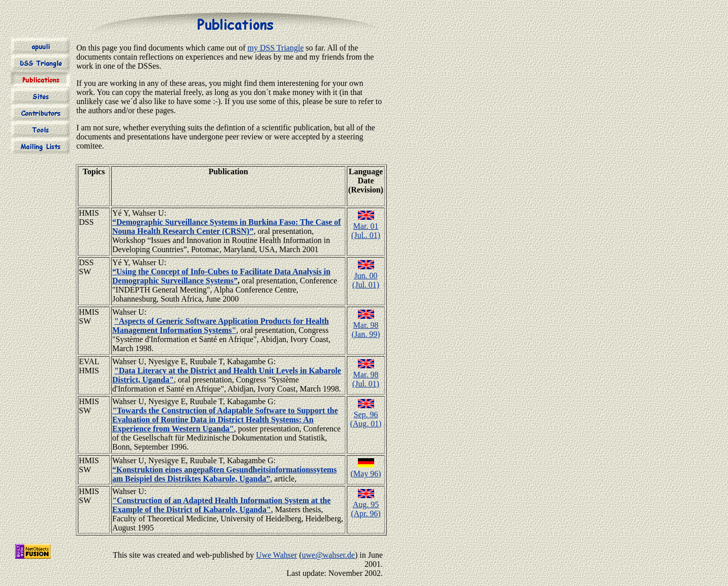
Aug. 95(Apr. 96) (366, 509)
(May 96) (366, 474)
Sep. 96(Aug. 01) (366, 419)
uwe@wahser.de (328, 555)
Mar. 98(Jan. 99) (366, 330)
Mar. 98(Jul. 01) (366, 379)
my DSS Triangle (276, 48)
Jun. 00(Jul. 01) (366, 280)
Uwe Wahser (277, 555)
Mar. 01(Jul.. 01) (366, 231)
